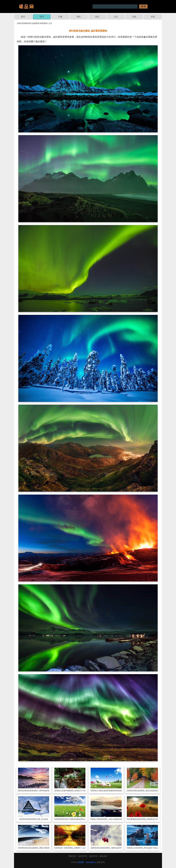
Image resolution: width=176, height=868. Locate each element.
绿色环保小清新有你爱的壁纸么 (73, 819)
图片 (23, 17)
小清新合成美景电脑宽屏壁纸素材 (110, 791)
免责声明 (93, 856)
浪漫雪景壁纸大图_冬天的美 (37, 819)
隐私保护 (103, 856)
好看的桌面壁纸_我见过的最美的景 (146, 791)
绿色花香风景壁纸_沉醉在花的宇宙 (110, 848)
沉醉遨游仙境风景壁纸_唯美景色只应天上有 (146, 819)
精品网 (81, 862)
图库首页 (28, 23)
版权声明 (83, 856)
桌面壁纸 (36, 23)
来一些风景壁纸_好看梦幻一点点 (73, 848)
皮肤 (134, 17)
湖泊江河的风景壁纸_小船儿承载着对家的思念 (110, 819)
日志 (116, 17)
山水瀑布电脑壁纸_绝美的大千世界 (73, 791)
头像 (60, 17)
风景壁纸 (44, 23)
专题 (153, 17)
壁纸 (42, 17)
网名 (79, 17)
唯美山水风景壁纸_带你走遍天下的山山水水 (146, 848)
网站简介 (73, 856)
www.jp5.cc (91, 862)
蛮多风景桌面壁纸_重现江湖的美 (37, 848)
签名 (97, 17)
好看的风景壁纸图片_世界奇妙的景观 (37, 791)
